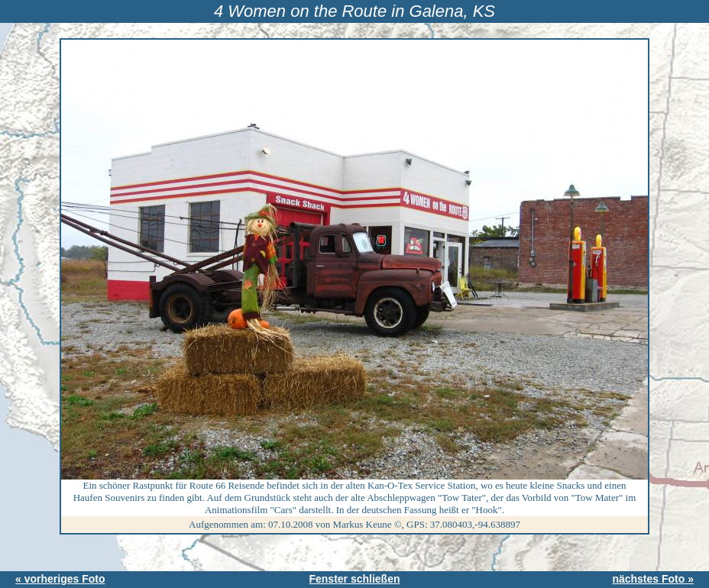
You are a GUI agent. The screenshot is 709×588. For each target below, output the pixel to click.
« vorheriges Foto (60, 579)
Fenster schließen (354, 579)
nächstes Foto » (653, 579)
